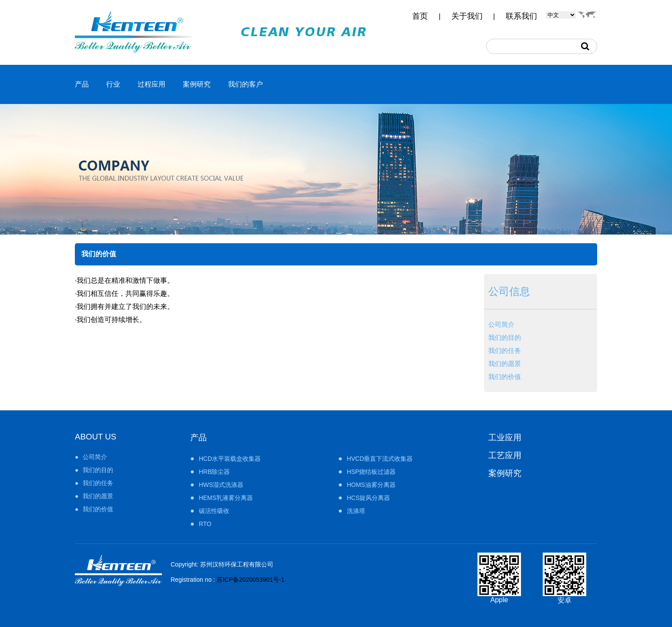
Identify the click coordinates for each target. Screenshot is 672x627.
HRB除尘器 (215, 472)
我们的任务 (505, 350)
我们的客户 (245, 84)
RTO (205, 524)
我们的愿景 (505, 364)
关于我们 (467, 16)
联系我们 (521, 16)
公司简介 (501, 324)
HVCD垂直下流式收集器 (380, 459)
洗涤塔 (356, 511)
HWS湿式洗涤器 (221, 485)
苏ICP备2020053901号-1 (251, 580)
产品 (82, 84)
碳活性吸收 (214, 511)
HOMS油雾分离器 (371, 485)
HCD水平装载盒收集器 (230, 459)
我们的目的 (505, 337)
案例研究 (197, 84)
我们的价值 (505, 377)
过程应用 (151, 84)
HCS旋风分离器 (369, 498)
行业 (113, 84)
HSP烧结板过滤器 (371, 472)
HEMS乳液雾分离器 (226, 498)
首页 (420, 16)
